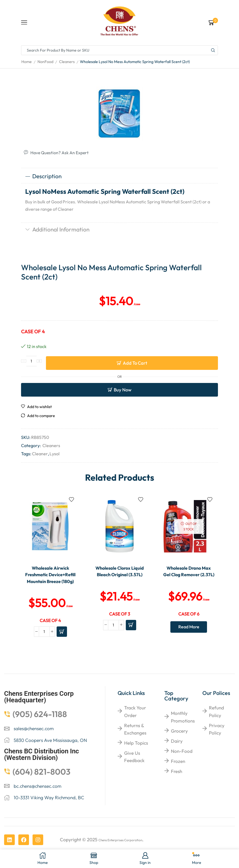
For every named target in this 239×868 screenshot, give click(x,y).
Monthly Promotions (183, 733)
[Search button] (213, 50)
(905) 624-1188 (40, 730)
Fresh (177, 787)
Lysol (55, 453)
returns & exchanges (135, 745)
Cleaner (40, 453)
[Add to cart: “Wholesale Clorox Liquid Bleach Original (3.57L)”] (131, 633)
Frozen (178, 777)
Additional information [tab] (57, 230)
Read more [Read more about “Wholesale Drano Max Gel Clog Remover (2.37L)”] (189, 635)
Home (27, 62)
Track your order (135, 727)
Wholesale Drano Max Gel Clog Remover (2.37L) (189, 575)
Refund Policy (216, 727)
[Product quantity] (31, 363)
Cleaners (67, 62)
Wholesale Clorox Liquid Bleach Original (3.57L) (120, 575)
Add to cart (135, 363)
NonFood (45, 62)
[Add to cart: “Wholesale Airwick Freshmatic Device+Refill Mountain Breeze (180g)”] (62, 647)
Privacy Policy (217, 745)
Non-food (182, 767)
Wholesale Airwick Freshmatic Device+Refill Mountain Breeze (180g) (50, 582)
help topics (136, 759)
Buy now (123, 389)
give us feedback (134, 772)
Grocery (179, 746)
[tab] (119, 177)
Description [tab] (43, 177)
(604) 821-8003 (42, 787)
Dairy (177, 756)
